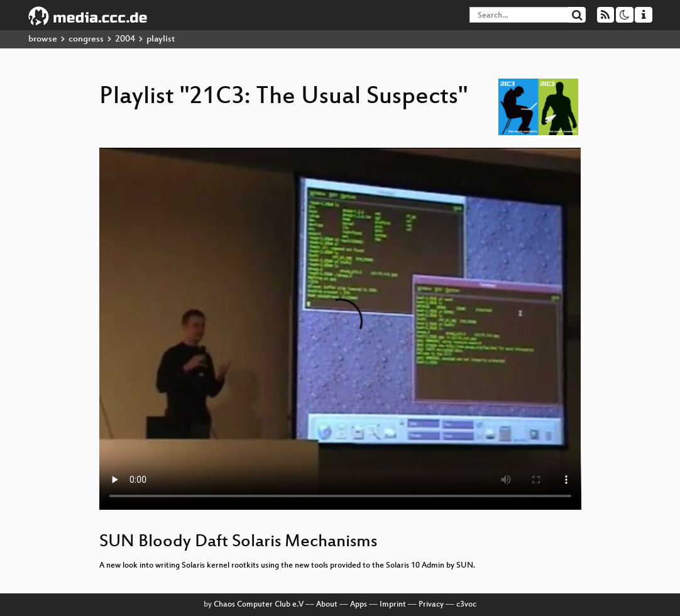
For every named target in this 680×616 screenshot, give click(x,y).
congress (86, 39)
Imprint (393, 605)
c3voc (466, 605)
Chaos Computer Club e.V (259, 605)
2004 (125, 39)
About (327, 605)
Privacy (431, 605)
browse (43, 39)
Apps (359, 605)
